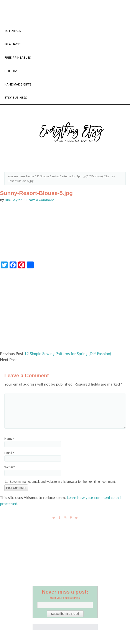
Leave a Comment (40, 200)
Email (9, 453)
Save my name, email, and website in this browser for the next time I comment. (63, 482)
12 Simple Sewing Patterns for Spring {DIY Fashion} (68, 353)
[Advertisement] (65, 312)
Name (9, 439)
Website (10, 467)
